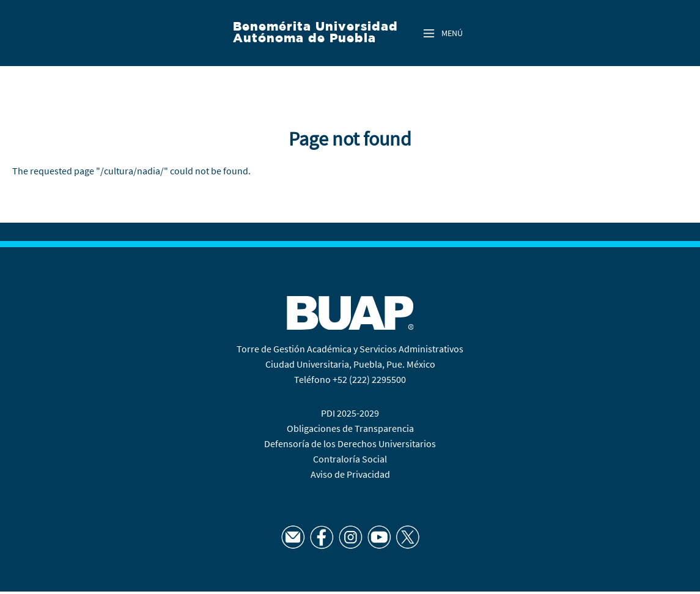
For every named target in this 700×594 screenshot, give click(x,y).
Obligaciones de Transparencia (350, 428)
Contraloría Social (350, 459)
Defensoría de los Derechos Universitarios (350, 444)
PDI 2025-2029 (350, 413)
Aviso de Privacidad (350, 474)
